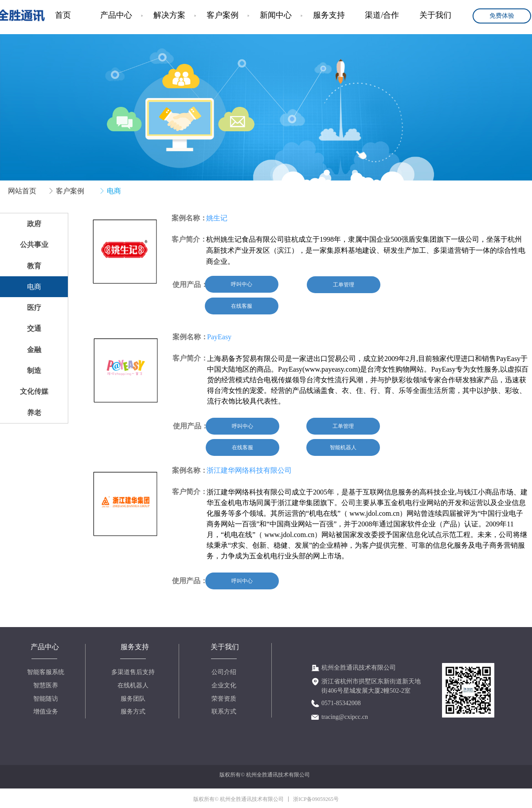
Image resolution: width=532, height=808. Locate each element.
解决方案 (169, 15)
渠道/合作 (382, 15)
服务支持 (329, 15)
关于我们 (435, 15)
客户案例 (223, 15)
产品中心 (116, 15)
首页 (63, 15)
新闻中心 (276, 15)
